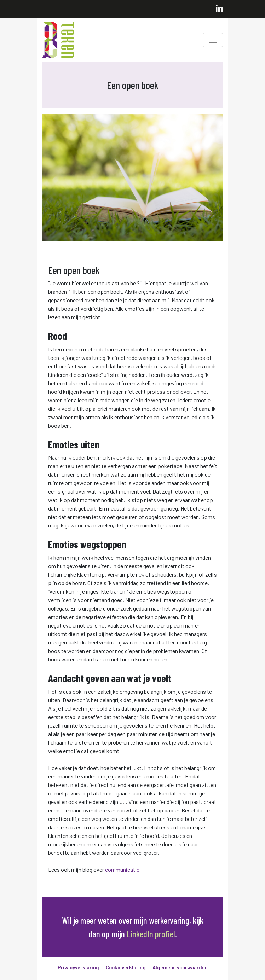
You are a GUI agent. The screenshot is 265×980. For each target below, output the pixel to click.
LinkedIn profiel (151, 934)
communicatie (122, 870)
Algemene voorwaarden (180, 967)
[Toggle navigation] (213, 40)
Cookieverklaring (126, 967)
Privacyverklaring (78, 967)
